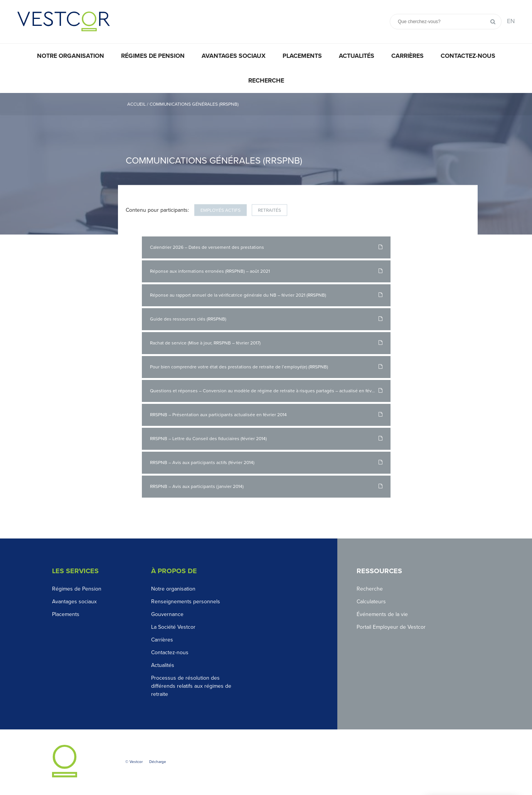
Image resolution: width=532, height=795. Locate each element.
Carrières (407, 56)
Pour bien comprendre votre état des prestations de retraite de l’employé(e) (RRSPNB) (239, 367)
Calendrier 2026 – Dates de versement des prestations (207, 247)
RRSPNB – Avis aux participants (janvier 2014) (197, 486)
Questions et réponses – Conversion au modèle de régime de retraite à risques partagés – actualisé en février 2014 (270, 391)
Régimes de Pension (77, 589)
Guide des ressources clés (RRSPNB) (188, 319)
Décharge (158, 762)
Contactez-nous (468, 56)
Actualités (357, 56)
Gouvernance (167, 614)
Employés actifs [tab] (221, 210)
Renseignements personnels (186, 602)
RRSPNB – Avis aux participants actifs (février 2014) (202, 462)
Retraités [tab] (269, 210)
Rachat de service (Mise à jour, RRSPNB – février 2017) (205, 343)
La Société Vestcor (173, 627)
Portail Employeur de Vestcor (391, 627)
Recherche (266, 81)
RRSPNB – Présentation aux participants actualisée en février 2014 (218, 415)
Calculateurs (371, 602)
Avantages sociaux (234, 56)
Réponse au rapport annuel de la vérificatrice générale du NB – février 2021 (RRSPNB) (238, 295)
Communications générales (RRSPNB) (194, 104)
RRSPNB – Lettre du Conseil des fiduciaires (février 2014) (208, 439)
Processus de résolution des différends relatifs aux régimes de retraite (191, 686)
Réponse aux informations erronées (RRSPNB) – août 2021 (210, 271)
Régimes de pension (153, 56)
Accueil (136, 104)
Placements (302, 56)
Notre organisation (71, 56)
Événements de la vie (382, 614)
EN (511, 21)
